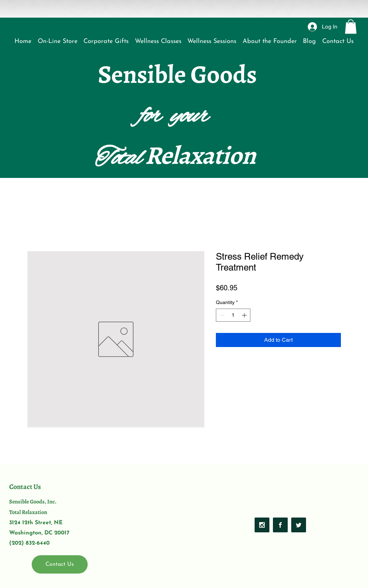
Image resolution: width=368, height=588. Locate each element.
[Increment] (245, 315)
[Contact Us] (60, 564)
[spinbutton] (233, 315)
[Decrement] (221, 315)
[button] (351, 27)
